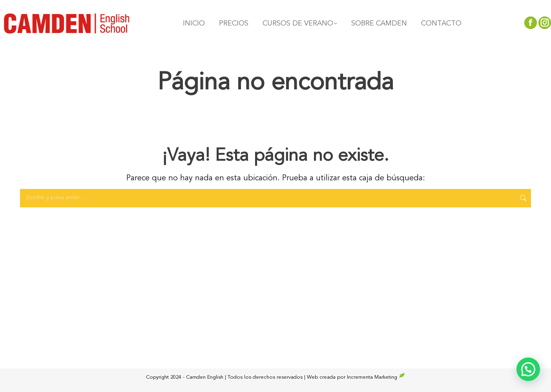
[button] (528, 369)
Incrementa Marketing (376, 377)
